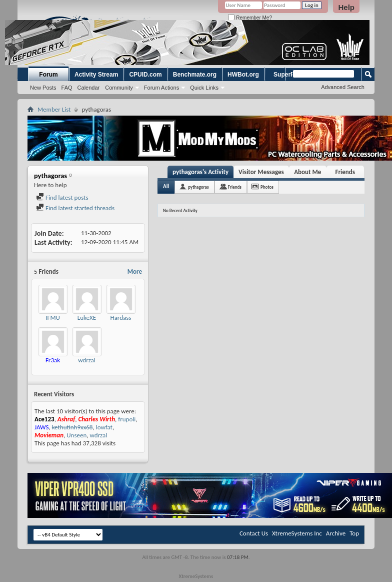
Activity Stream (96, 75)
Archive (336, 533)
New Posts (43, 88)
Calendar (89, 88)
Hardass (121, 318)
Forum (48, 75)
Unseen (76, 435)
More (135, 271)
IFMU (53, 318)
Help (346, 7)
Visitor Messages (261, 172)
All (166, 186)
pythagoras (198, 187)
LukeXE (87, 318)
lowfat (104, 427)
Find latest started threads (75, 208)
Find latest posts (62, 197)
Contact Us (254, 533)
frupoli (127, 419)
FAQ (67, 88)
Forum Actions (161, 88)
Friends (345, 172)
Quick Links (204, 88)
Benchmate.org (195, 75)
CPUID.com (145, 75)
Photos (267, 187)
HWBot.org (243, 75)
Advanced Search (343, 87)
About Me (307, 172)
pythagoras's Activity (200, 172)
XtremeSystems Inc (297, 533)
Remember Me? (250, 18)
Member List (54, 109)
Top (354, 533)
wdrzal (87, 360)
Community (119, 88)
